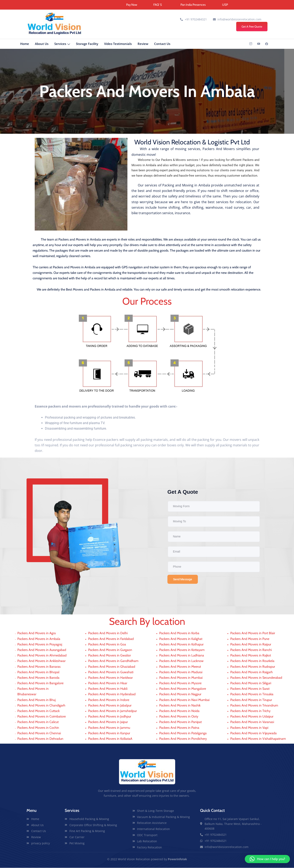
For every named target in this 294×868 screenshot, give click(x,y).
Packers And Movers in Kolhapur (181, 645)
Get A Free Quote (252, 27)
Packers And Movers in (34, 689)
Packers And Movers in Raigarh (252, 672)
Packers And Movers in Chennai (39, 733)
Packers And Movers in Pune (250, 639)
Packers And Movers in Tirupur (251, 700)
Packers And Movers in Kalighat (181, 639)
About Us (42, 44)
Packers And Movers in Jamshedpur (112, 711)
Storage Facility (87, 44)
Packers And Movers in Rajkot (251, 656)
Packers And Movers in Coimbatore (42, 717)
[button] (267, 859)
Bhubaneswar (27, 695)
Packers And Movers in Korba (179, 633)
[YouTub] (259, 44)
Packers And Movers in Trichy (250, 711)
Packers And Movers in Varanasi (252, 722)
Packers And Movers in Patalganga (183, 733)
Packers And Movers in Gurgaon (110, 650)
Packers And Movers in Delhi (108, 633)
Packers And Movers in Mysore (180, 683)
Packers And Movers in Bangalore (40, 683)
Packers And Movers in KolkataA (110, 739)
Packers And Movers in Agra (37, 633)
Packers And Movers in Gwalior (110, 656)
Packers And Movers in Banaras (39, 667)
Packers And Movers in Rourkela (252, 661)
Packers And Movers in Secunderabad (256, 678)
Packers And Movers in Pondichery (183, 739)
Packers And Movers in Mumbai (181, 678)
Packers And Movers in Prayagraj (40, 645)
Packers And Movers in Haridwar (110, 678)
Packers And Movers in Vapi (249, 728)
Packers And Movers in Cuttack (38, 711)
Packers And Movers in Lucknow (181, 661)
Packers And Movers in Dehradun (40, 739)
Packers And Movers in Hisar (108, 683)
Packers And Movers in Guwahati (111, 672)
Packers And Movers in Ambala (39, 639)
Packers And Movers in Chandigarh (41, 706)
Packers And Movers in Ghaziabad (112, 667)
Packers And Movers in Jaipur (108, 722)
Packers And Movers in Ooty (179, 717)
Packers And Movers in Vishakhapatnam (258, 739)
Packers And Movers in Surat (250, 689)
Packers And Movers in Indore (109, 700)
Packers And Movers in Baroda (38, 678)
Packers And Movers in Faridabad (111, 639)
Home (25, 44)
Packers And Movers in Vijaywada (253, 733)
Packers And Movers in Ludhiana (182, 656)
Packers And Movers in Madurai (181, 672)
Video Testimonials (118, 44)
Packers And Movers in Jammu (109, 728)
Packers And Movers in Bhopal (38, 672)
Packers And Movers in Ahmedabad (42, 656)
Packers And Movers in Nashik (180, 706)
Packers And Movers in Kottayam (182, 650)
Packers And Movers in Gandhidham (113, 661)
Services (62, 44)
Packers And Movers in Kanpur (109, 733)
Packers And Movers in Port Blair (253, 633)
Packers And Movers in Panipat (180, 722)
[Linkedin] (267, 44)
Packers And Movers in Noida (179, 711)
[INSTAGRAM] (251, 44)
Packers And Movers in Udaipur (252, 717)
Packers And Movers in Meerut (180, 667)
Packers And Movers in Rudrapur (253, 667)
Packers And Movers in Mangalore (183, 689)
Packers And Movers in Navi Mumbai (184, 700)
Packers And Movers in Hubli (108, 689)
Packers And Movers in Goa (107, 645)
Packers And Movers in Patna (179, 728)
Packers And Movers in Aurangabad (42, 650)
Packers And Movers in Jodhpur (110, 717)
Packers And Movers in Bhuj (36, 700)
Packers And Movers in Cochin (38, 728)
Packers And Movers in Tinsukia (252, 695)
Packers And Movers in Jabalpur (110, 706)
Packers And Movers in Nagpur (180, 695)
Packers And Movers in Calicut (38, 722)
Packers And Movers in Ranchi (251, 650)
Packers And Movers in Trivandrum (254, 706)
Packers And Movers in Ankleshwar (41, 661)
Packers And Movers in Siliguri (251, 683)
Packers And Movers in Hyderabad (112, 695)
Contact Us (162, 44)
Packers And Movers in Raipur (251, 645)
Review (143, 44)
